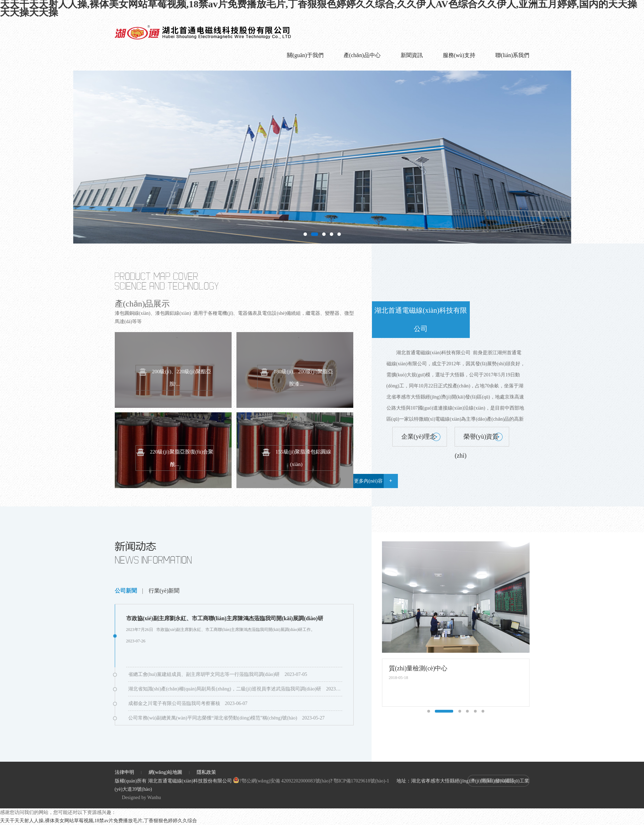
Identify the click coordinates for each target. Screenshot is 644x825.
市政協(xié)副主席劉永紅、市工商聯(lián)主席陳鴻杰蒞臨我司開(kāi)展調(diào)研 (225, 618)
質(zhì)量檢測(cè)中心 (418, 668)
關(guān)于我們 (305, 55)
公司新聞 (126, 591)
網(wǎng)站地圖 (165, 772)
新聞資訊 (412, 55)
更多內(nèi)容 (368, 481)
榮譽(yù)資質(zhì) (477, 440)
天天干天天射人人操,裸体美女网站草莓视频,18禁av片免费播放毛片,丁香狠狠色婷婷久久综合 (99, 821)
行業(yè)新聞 (164, 591)
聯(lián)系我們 (512, 55)
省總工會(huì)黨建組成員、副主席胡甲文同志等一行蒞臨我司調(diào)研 (204, 674)
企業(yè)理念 (419, 437)
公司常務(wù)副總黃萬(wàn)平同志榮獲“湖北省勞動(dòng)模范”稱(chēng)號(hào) (213, 718)
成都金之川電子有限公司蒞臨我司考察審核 (174, 703)
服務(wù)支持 (459, 55)
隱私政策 (206, 772)
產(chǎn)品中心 (362, 55)
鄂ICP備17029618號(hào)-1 (361, 781)
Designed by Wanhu (142, 797)
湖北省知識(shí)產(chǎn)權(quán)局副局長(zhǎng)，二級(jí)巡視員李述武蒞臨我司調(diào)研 (225, 689)
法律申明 (124, 772)
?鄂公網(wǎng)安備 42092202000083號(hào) (282, 781)
